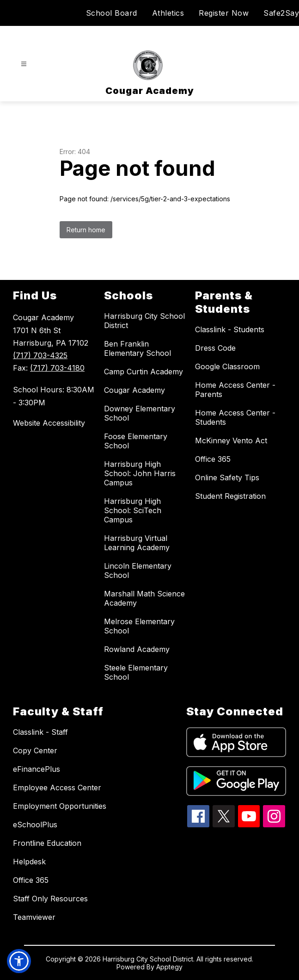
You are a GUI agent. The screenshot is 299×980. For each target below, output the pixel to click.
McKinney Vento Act (231, 440)
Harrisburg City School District (144, 321)
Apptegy (169, 967)
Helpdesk (29, 862)
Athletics (168, 13)
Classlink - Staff (40, 732)
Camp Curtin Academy (143, 372)
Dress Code (215, 348)
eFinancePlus (37, 769)
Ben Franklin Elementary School (137, 348)
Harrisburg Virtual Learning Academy (137, 543)
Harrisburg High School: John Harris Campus (140, 473)
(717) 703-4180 (57, 368)
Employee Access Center (57, 788)
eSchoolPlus (35, 825)
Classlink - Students (230, 329)
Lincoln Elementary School (138, 571)
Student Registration (230, 496)
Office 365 (213, 459)
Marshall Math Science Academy (144, 598)
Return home (86, 230)
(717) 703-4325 (40, 355)
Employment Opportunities (60, 806)
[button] (19, 961)
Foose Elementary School (136, 441)
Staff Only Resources (50, 899)
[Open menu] (24, 64)
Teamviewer (34, 917)
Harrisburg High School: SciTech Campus (133, 510)
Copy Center (35, 751)
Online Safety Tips (227, 478)
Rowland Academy (137, 649)
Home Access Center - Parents (235, 390)
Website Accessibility (49, 423)
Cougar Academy (134, 390)
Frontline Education (47, 843)
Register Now (224, 13)
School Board (112, 13)
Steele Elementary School (136, 672)
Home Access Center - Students (235, 417)
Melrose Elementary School (139, 626)
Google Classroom (227, 366)
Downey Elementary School (140, 413)
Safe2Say (281, 13)
